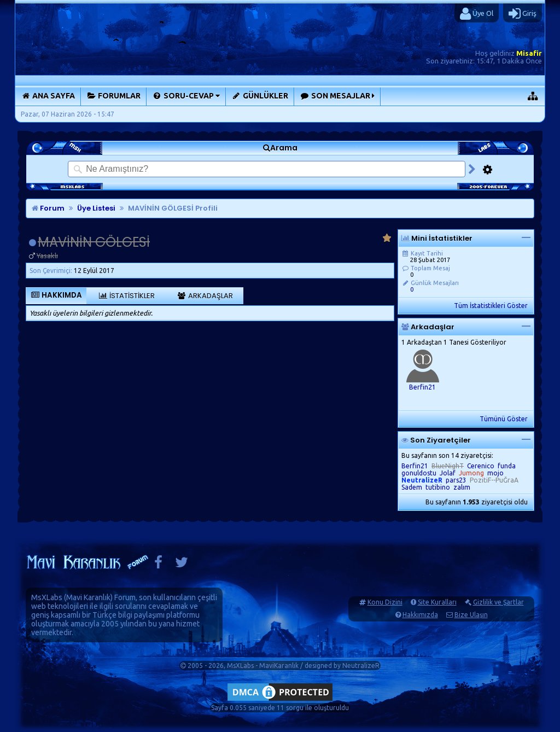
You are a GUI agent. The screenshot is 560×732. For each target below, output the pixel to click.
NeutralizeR (361, 666)
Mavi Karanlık (88, 597)
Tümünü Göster (504, 419)
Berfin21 (422, 387)
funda (507, 466)
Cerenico (481, 466)
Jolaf (448, 473)
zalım (462, 487)
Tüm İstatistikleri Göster (491, 306)
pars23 (456, 480)
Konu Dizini (385, 602)
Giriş (523, 14)
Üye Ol (477, 14)
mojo (495, 473)
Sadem (412, 487)
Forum (48, 208)
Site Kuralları (437, 602)
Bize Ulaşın (471, 615)
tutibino (438, 487)
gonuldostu (419, 473)
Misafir (529, 53)
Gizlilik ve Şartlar (498, 602)
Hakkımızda (420, 615)
